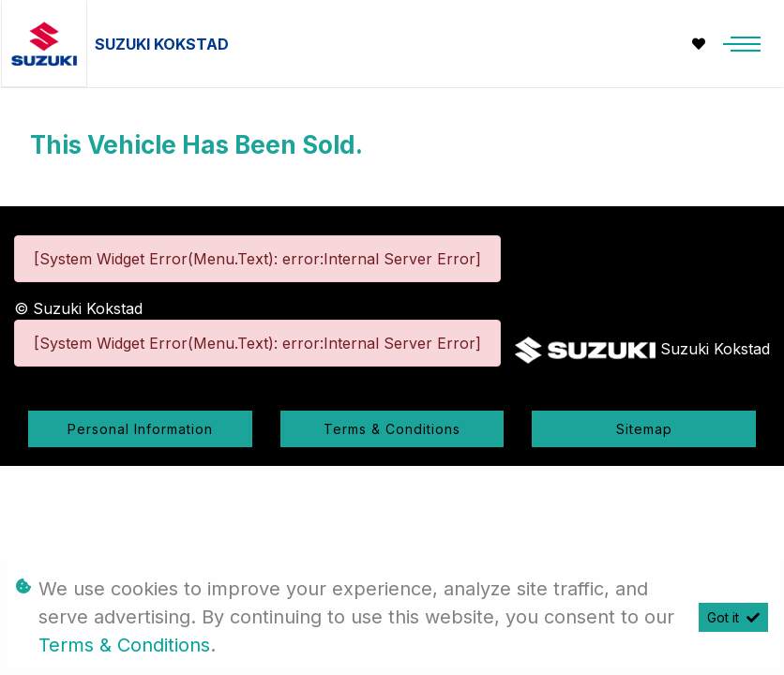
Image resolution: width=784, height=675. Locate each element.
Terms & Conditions (392, 429)
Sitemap (644, 429)
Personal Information (140, 429)
